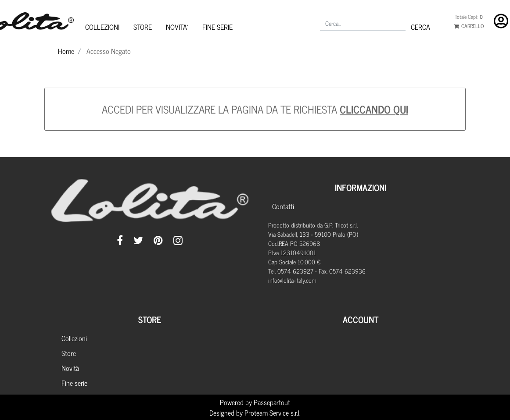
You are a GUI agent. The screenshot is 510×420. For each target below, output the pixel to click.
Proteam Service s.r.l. (273, 413)
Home (66, 51)
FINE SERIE (217, 27)
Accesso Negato (109, 51)
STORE (143, 27)
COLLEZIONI (102, 27)
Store (69, 353)
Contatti (283, 206)
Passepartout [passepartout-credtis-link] (272, 402)
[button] (420, 27)
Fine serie (74, 383)
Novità (70, 368)
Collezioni (74, 338)
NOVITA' (177, 27)
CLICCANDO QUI (374, 109)
